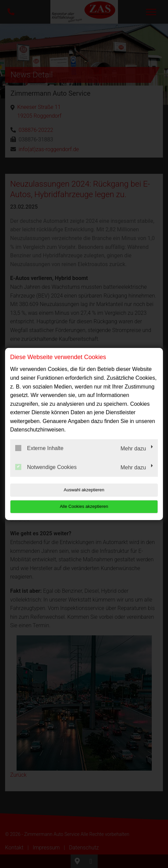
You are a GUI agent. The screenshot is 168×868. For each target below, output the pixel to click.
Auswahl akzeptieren (84, 490)
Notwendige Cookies (46, 467)
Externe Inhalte (39, 448)
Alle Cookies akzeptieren (84, 506)
